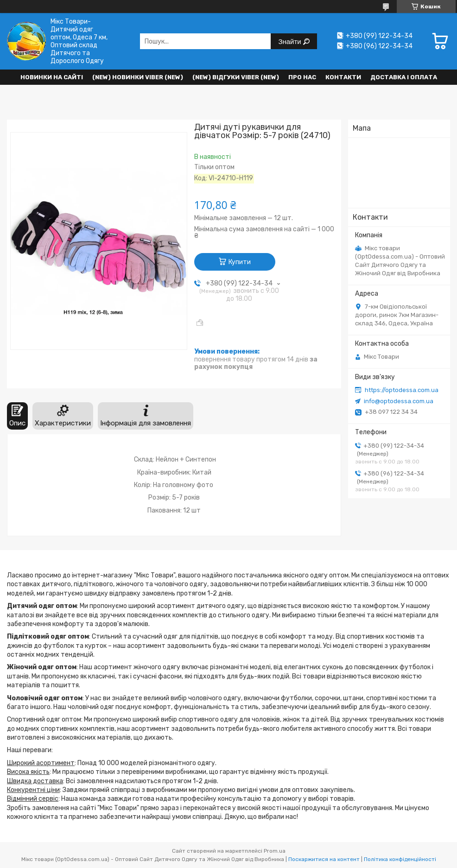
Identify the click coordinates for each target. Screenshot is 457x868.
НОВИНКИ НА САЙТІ (52, 77)
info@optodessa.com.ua (399, 401)
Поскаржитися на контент (324, 859)
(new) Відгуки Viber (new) (236, 77)
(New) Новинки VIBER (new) (138, 77)
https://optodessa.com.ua (402, 390)
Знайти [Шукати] (290, 41)
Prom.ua (275, 851)
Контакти (343, 77)
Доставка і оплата (404, 77)
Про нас (302, 77)
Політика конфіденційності (400, 859)
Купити (240, 262)
